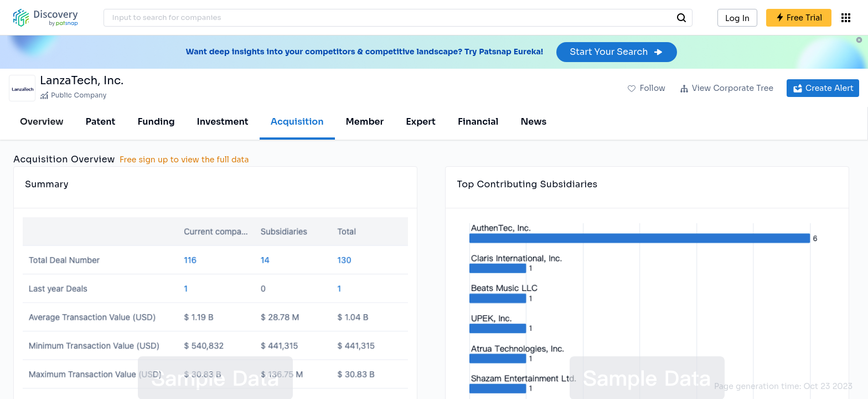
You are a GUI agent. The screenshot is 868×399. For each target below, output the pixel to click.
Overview (42, 122)
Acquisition (297, 122)
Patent (101, 122)
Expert (421, 122)
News (533, 122)
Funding (156, 122)
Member (365, 122)
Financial (478, 122)
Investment (223, 122)
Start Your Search (616, 52)
